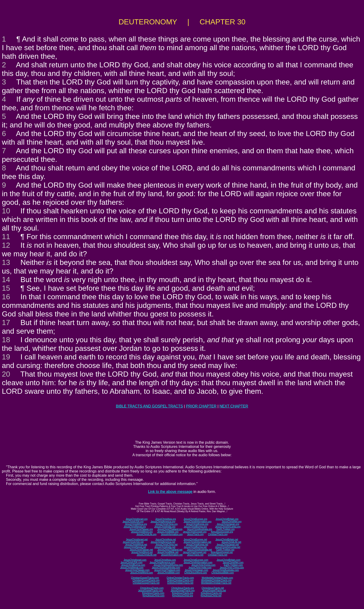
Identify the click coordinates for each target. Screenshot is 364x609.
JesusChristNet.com (233, 562)
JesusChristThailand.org (170, 529)
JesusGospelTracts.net (214, 591)
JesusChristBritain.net (227, 539)
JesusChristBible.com (169, 573)
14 (6, 280)
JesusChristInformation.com (198, 562)
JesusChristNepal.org (135, 527)
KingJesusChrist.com (153, 596)
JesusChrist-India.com (200, 568)
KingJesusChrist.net (211, 596)
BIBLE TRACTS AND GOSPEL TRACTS (149, 406)
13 (6, 262)
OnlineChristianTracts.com (180, 578)
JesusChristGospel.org (195, 532)
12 (6, 245)
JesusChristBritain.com (228, 560)
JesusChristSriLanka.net (227, 547)
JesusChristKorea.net (197, 545)
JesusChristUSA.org (133, 522)
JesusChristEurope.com (196, 560)
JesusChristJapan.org (228, 524)
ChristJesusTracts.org (183, 588)
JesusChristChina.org (166, 524)
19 (6, 357)
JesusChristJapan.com (196, 570)
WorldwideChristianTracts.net (216, 583)
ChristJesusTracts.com (152, 588)
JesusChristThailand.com (167, 570)
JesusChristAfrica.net (136, 545)
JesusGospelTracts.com (151, 591)
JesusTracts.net (195, 555)
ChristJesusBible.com (223, 573)
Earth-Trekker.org (226, 529)
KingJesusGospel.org (222, 532)
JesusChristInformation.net (197, 542)
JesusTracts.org (195, 534)
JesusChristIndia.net (165, 547)
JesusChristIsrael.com (135, 560)
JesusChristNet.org (232, 522)
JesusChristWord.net (142, 552)
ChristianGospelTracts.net (146, 583)
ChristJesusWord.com (196, 573)
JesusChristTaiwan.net (141, 550)
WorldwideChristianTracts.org (216, 580)
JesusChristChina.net (167, 545)
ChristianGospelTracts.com (145, 578)
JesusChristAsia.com (165, 560)
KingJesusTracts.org (183, 593)
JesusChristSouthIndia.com (166, 568)
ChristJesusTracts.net (213, 588)
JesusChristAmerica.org (163, 522)
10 (6, 211)
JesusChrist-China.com (232, 568)
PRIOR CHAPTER (201, 406)
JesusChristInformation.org (198, 522)
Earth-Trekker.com (233, 565)
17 (6, 322)
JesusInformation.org (172, 534)
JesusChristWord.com (142, 573)
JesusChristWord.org (142, 532)
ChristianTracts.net (218, 555)
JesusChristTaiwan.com (137, 570)
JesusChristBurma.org (195, 527)
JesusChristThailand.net (170, 550)
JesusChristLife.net (231, 542)
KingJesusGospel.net (222, 552)
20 (6, 374)
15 (6, 288)
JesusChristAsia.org (166, 519)
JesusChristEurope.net (195, 539)
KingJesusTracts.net (211, 593)
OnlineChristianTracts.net (180, 583)
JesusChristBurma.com (133, 565)
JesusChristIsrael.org (136, 519)
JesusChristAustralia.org (199, 529)
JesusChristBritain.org (227, 519)
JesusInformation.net (172, 555)
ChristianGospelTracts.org (146, 580)
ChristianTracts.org (218, 534)
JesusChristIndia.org (165, 527)
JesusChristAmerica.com (162, 562)
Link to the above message (170, 492)
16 (6, 297)
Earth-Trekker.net (225, 550)
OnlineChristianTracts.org (180, 580)
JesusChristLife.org (146, 534)
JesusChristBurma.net (195, 547)
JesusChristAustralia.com (226, 570)
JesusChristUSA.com (131, 562)
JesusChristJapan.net (228, 545)
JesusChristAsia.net (166, 539)
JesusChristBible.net (168, 552)
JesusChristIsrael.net (137, 539)
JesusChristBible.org (168, 532)
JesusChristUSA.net (133, 542)
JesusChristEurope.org (195, 519)
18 (6, 340)
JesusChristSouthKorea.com (168, 565)
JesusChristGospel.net (195, 552)
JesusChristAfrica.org (136, 524)
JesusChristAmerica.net (163, 542)
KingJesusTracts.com (153, 593)
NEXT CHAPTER (234, 406)
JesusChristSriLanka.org (228, 527)
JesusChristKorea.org (197, 524)
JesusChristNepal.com (132, 568)
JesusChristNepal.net (135, 547)
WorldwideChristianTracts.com (217, 578)
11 (6, 237)
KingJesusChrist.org (183, 596)
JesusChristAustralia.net (199, 550)
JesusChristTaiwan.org (141, 529)
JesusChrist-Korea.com (203, 565)
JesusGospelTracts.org (182, 591)
